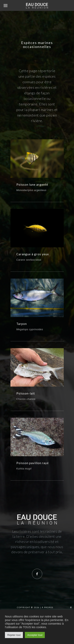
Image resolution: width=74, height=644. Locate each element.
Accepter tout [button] (35, 635)
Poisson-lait (26, 399)
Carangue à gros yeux (33, 256)
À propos (48, 607)
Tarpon (22, 327)
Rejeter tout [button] (14, 635)
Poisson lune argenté (32, 184)
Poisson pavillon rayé (33, 470)
